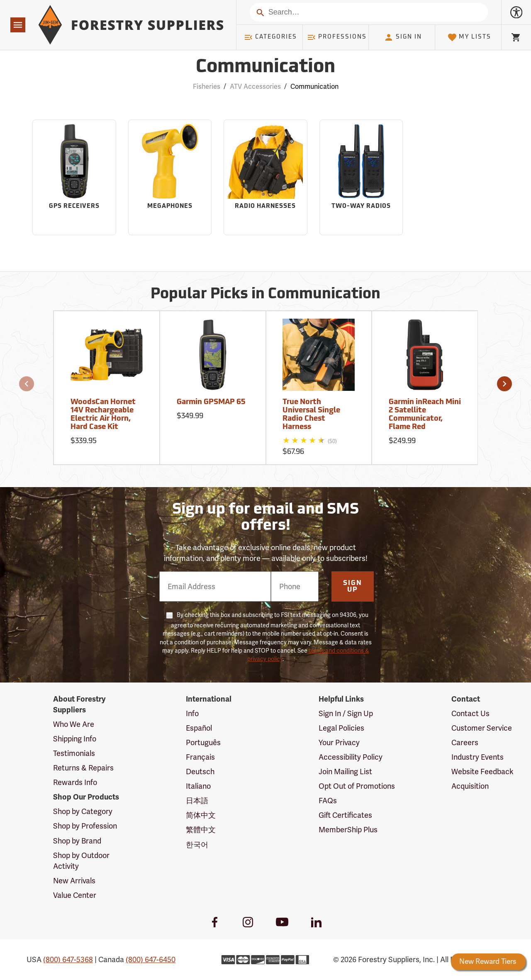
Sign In (403, 37)
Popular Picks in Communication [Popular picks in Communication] (265, 295)
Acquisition (470, 786)
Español (199, 728)
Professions (337, 37)
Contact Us (470, 714)
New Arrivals (74, 881)
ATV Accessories (255, 87)
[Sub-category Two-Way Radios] (361, 178)
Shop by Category (83, 812)
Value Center (75, 895)
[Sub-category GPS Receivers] (74, 178)
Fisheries (207, 87)
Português (203, 743)
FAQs (328, 801)
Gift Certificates (345, 815)
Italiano (198, 786)
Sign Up (353, 587)
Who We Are (74, 724)
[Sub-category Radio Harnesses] (265, 178)
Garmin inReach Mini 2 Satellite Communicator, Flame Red (425, 414)
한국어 (197, 845)
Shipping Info (75, 739)
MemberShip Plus (348, 830)
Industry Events (477, 757)
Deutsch (200, 772)
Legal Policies (341, 728)
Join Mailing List (345, 772)
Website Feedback (482, 772)
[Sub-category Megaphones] (170, 178)
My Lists (469, 37)
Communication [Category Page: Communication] (265, 67)
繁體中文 (201, 830)
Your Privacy (339, 743)
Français (200, 757)
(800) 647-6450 (151, 960)
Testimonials (74, 753)
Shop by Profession (85, 826)
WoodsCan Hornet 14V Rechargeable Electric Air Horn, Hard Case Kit (103, 414)
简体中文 (201, 815)
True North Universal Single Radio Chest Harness (311, 414)
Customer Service (482, 728)
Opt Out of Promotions (357, 786)
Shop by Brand (77, 841)
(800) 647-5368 (68, 960)
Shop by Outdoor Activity (81, 861)
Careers (465, 743)
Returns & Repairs (83, 768)
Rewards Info (75, 783)
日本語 (197, 801)
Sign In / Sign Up (346, 714)
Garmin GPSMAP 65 (211, 402)
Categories (270, 37)
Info (192, 714)
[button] (27, 384)
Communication (314, 87)
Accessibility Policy (351, 757)
